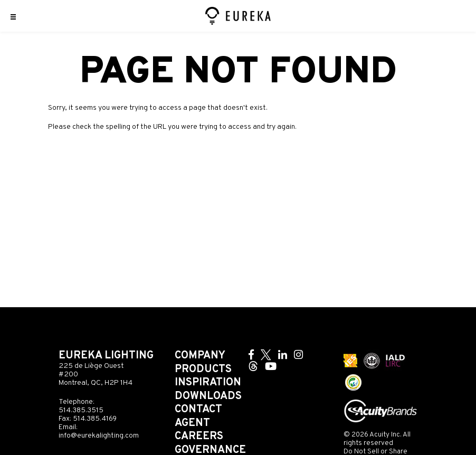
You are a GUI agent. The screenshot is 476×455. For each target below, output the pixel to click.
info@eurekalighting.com (99, 436)
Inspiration (208, 383)
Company (200, 356)
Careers (199, 437)
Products (203, 369)
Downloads (208, 396)
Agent (192, 423)
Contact (198, 410)
